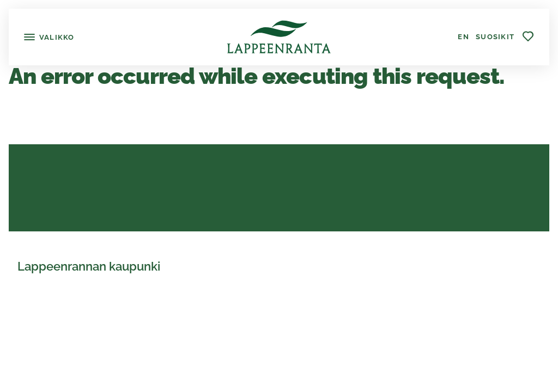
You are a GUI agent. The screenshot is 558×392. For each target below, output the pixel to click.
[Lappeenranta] (279, 37)
